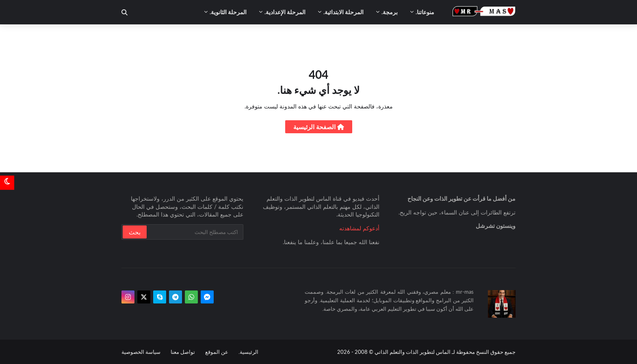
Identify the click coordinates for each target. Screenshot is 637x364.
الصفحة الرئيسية (319, 127)
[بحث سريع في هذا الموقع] (194, 232)
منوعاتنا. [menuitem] (425, 12)
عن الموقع (217, 352)
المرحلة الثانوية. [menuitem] (228, 12)
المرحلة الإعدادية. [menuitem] (285, 12)
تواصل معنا (183, 352)
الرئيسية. (248, 352)
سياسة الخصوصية (141, 352)
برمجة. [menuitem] (390, 12)
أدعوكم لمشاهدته (359, 228)
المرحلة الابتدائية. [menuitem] (343, 12)
